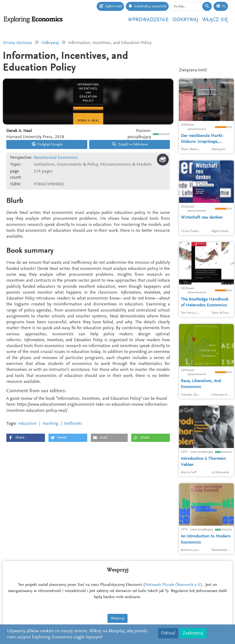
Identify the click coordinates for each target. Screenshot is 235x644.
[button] (26, 438)
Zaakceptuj (193, 633)
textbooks (73, 424)
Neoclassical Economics (56, 158)
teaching (50, 424)
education (28, 424)
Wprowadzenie (148, 20)
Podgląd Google (47, 144)
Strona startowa (18, 43)
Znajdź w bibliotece (130, 144)
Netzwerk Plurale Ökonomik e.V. (173, 569)
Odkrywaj (185, 20)
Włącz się (215, 20)
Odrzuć (168, 633)
